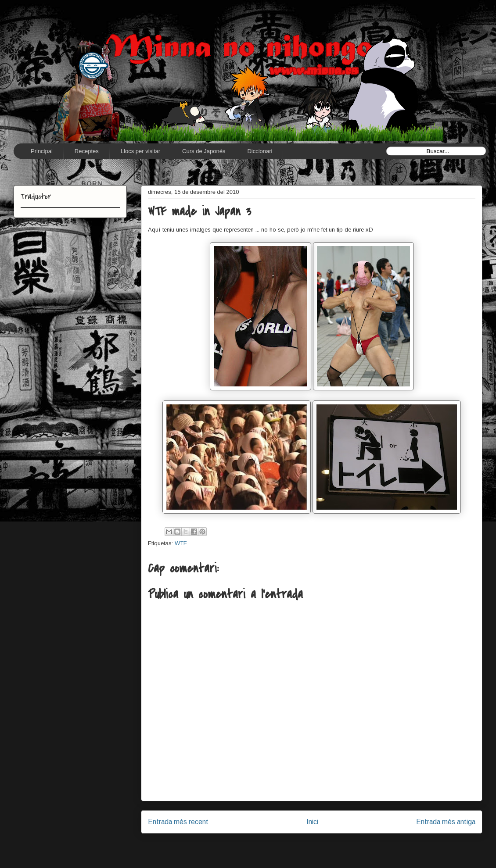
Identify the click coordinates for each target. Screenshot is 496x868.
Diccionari (260, 151)
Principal (42, 151)
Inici (312, 822)
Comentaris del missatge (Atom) (332, 845)
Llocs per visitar (140, 151)
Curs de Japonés (204, 151)
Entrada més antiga (446, 822)
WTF (181, 543)
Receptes (87, 151)
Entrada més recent (178, 822)
